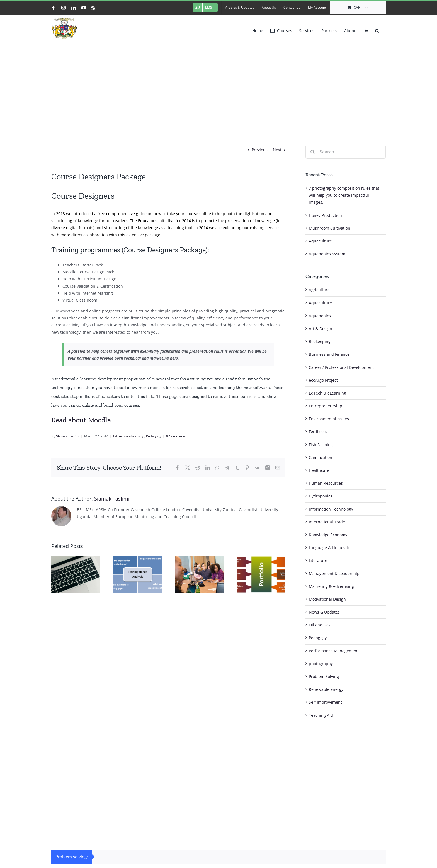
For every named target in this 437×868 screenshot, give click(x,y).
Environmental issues (329, 419)
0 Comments (176, 436)
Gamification (321, 457)
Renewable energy (326, 689)
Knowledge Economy (328, 535)
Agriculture (319, 290)
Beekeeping (320, 341)
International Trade (327, 522)
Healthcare (319, 470)
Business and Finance (329, 354)
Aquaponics (320, 316)
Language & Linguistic (329, 548)
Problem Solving (324, 676)
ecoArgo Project (323, 380)
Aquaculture (320, 241)
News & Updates (324, 612)
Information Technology (331, 509)
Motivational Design (327, 599)
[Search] (312, 152)
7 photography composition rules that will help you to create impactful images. (344, 195)
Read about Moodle (81, 420)
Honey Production (325, 215)
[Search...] (346, 152)
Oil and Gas (320, 625)
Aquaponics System (327, 254)
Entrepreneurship (326, 406)
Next (277, 150)
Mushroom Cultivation (330, 228)
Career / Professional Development (341, 367)
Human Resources (326, 483)
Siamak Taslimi (68, 436)
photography (321, 664)
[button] (377, 29)
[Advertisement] (219, 83)
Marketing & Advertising (331, 586)
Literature (318, 560)
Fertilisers (318, 431)
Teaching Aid (321, 715)
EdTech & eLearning (129, 436)
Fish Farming (321, 445)
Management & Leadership (334, 574)
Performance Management (334, 651)
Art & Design (321, 329)
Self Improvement (325, 702)
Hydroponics (321, 496)
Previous (260, 150)
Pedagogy (154, 436)
